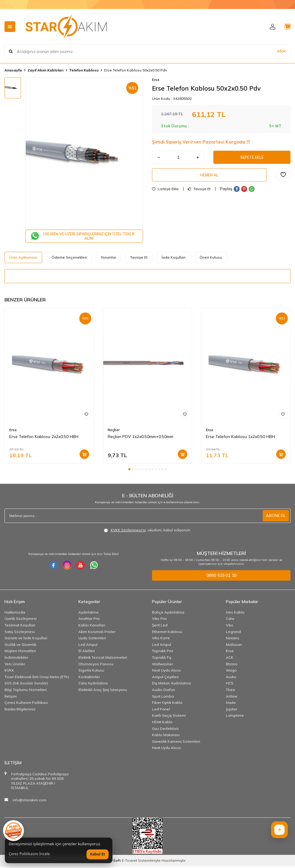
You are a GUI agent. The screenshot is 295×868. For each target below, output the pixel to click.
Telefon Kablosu (84, 70)
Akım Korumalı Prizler (97, 633)
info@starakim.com (29, 802)
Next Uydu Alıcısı (166, 672)
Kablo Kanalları (92, 627)
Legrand (233, 633)
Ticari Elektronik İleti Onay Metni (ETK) (37, 679)
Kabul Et (98, 854)
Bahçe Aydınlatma (168, 614)
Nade (231, 704)
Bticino (232, 666)
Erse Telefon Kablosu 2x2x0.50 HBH (44, 439)
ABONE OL (275, 518)
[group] (84, 153)
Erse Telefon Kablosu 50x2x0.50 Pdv (136, 70)
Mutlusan (234, 646)
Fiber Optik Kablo (167, 704)
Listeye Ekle (165, 193)
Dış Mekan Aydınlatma (171, 685)
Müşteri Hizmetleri (20, 653)
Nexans (233, 640)
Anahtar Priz (89, 621)
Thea (230, 691)
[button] (129, 471)
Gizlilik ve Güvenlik (20, 646)
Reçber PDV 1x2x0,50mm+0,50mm (140, 439)
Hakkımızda (15, 614)
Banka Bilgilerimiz (20, 711)
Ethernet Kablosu (167, 633)
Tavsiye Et (199, 193)
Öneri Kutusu (211, 259)
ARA (281, 51)
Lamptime (235, 717)
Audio (231, 679)
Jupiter (232, 711)
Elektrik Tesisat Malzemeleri (103, 659)
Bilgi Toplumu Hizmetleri (26, 691)
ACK (230, 659)
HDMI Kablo (162, 724)
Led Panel (161, 711)
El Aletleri (87, 653)
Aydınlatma (88, 614)
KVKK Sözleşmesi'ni (128, 532)
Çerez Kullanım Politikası (26, 704)
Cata (230, 621)
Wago (231, 672)
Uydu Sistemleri (92, 640)
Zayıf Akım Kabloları (45, 70)
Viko (230, 627)
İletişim (11, 698)
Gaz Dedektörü (165, 730)
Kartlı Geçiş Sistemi (169, 717)
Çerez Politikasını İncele (29, 854)
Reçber (114, 432)
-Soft (115, 862)
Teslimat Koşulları (20, 627)
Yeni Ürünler (15, 666)
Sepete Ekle (252, 158)
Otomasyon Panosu (96, 666)
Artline (232, 698)
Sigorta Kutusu (91, 672)
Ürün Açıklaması (23, 259)
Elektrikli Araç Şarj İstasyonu (103, 691)
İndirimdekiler (16, 659)
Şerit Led (160, 627)
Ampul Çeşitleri (165, 679)
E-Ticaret (129, 862)
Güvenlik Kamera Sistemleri (176, 743)
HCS (230, 685)
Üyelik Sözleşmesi (20, 621)
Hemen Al (209, 178)
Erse (156, 80)
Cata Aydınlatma (93, 685)
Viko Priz (159, 621)
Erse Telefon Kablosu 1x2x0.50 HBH (240, 439)
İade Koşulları (174, 259)
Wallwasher (162, 666)
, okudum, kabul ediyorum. (147, 532)
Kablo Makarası (166, 737)
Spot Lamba (163, 698)
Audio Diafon (164, 691)
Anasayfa (13, 70)
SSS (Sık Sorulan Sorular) (26, 685)
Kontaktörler (89, 679)
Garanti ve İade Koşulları (26, 640)
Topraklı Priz (163, 653)
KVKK (9, 672)
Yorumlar (108, 259)
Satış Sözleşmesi (20, 633)
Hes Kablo (235, 614)
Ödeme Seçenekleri (69, 259)
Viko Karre (161, 640)
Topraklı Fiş (162, 659)
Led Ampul (88, 646)
